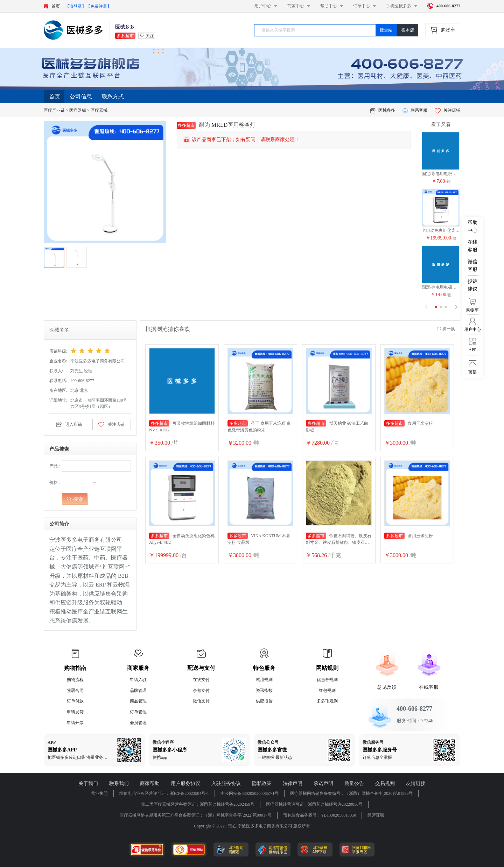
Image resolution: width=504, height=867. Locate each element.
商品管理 (138, 701)
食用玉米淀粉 (409, 423)
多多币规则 (327, 701)
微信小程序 (163, 742)
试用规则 (264, 680)
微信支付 (201, 701)
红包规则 (327, 691)
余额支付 (201, 691)
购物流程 (75, 680)
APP (52, 742)
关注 (150, 36)
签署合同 (75, 691)
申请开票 (75, 723)
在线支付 (201, 680)
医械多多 (387, 110)
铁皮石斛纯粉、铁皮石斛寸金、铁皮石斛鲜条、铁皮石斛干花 (339, 539)
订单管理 (138, 712)
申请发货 (75, 712)
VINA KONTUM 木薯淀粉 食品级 (259, 539)
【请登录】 (76, 6)
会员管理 (138, 723)
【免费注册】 (99, 6)
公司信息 (81, 96)
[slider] (101, 351)
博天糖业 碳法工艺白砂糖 (337, 426)
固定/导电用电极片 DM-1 (441, 174)
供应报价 (264, 701)
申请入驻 (138, 680)
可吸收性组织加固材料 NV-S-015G (182, 426)
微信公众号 (268, 742)
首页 (55, 96)
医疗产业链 (54, 110)
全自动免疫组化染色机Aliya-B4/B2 (441, 230)
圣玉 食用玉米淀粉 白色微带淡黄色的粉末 (259, 426)
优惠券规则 (327, 680)
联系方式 (113, 96)
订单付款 (75, 701)
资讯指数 (264, 691)
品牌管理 (138, 691)
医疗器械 (78, 110)
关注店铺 (447, 110)
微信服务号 (373, 742)
